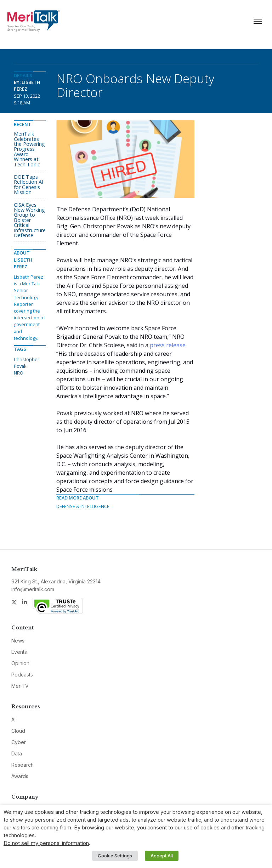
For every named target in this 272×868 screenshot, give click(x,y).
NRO (19, 373)
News (18, 641)
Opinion (20, 663)
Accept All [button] (162, 856)
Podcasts (22, 675)
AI (13, 719)
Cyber (19, 742)
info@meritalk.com (33, 589)
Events (19, 652)
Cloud (18, 731)
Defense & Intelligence (83, 506)
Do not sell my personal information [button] (46, 843)
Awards (20, 776)
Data (17, 753)
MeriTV (20, 686)
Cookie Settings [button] (115, 856)
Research (22, 765)
